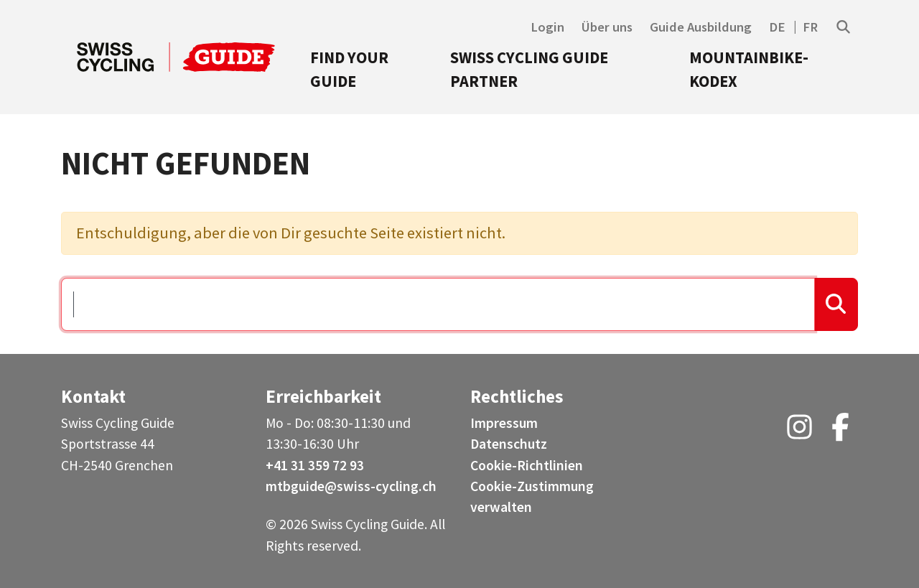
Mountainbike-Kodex (749, 70)
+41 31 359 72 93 (315, 465)
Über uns (607, 27)
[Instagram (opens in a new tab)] (799, 432)
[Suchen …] (438, 304)
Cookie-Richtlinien (527, 465)
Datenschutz (509, 444)
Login (547, 27)
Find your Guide (349, 70)
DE (777, 27)
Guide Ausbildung (701, 27)
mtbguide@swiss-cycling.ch (351, 486)
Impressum (504, 423)
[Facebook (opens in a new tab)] (840, 432)
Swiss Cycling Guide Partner (529, 70)
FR (810, 27)
